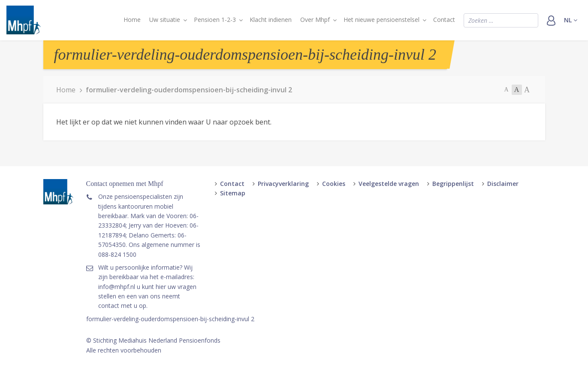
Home (132, 20)
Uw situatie (165, 20)
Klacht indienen (271, 20)
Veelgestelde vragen (389, 184)
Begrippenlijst (453, 184)
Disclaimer (503, 184)
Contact (444, 20)
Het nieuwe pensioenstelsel (381, 20)
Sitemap (233, 193)
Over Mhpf (315, 20)
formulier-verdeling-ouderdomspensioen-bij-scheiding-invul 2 (170, 319)
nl (571, 20)
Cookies (334, 184)
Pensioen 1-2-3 (215, 20)
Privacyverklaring (283, 184)
